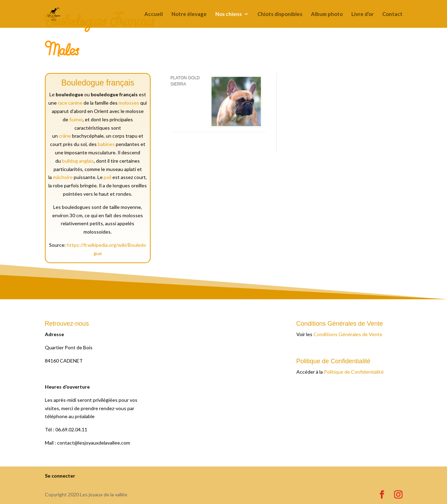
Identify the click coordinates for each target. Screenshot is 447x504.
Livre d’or (362, 14)
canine (75, 103)
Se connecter (60, 476)
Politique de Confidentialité (354, 372)
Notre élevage (189, 14)
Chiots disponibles (280, 14)
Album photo (327, 14)
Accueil (154, 14)
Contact (392, 14)
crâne (65, 136)
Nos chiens (229, 14)
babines (106, 144)
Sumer (76, 119)
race (62, 103)
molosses (129, 103)
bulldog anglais (78, 161)
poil (107, 177)
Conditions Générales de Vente (348, 334)
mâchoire (63, 177)
